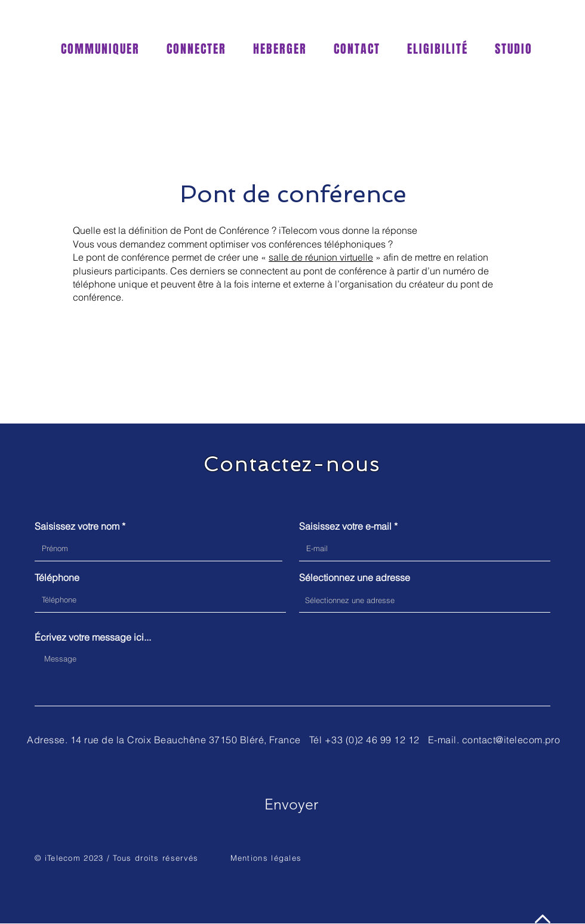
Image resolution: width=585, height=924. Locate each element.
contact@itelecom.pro (511, 740)
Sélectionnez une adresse (355, 577)
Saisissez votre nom (77, 526)
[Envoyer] (291, 804)
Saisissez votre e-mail (345, 526)
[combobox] (425, 600)
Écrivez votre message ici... (93, 637)
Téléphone (57, 577)
